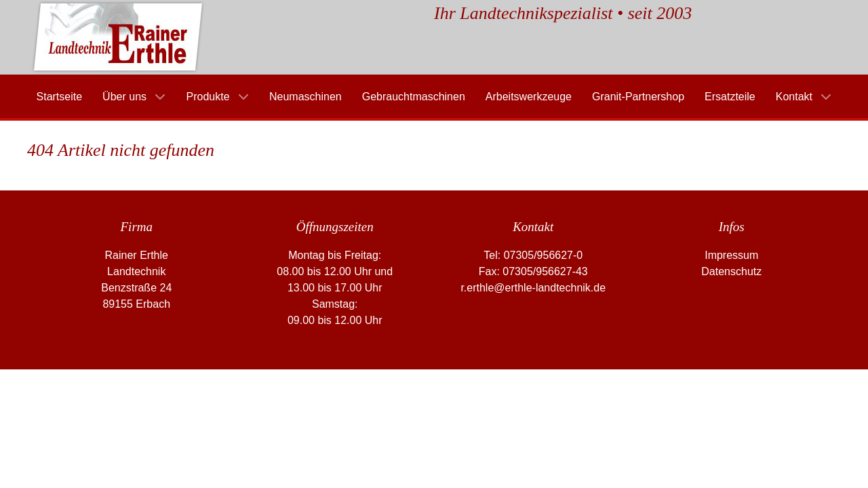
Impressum (731, 255)
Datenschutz (731, 271)
